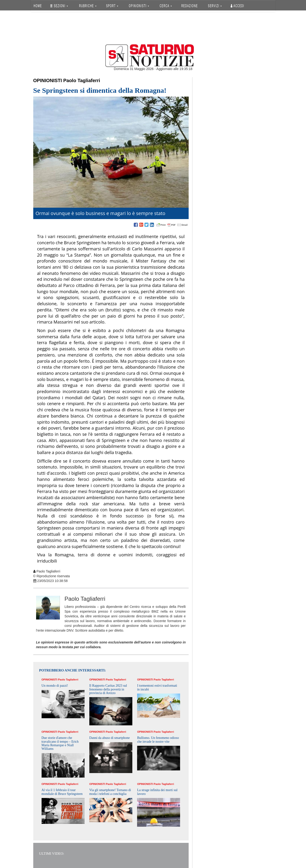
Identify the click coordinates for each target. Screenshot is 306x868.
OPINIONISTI (139, 6)
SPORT (112, 6)
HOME (38, 6)
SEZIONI (59, 6)
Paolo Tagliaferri (82, 80)
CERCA (166, 6)
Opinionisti (48, 80)
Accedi (237, 6)
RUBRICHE (88, 6)
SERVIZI (215, 6)
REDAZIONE (190, 6)
